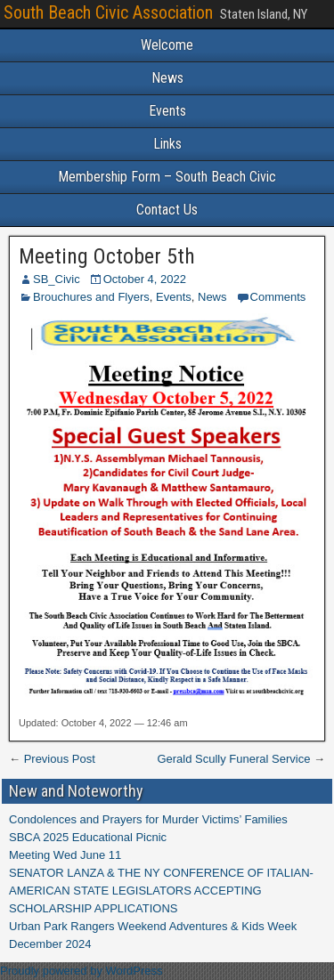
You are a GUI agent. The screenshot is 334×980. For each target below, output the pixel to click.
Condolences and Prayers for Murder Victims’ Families (148, 819)
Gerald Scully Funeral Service (233, 759)
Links (167, 144)
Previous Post (60, 759)
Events (167, 111)
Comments (278, 297)
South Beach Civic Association (108, 12)
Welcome (167, 45)
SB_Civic (57, 279)
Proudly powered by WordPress (81, 971)
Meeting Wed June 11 (65, 855)
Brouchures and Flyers (91, 297)
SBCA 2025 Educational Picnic (88, 837)
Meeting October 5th (107, 256)
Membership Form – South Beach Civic (167, 177)
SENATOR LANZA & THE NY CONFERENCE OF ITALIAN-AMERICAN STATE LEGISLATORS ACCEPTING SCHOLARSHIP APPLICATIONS (161, 891)
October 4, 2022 (145, 279)
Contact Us (167, 210)
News (167, 78)
